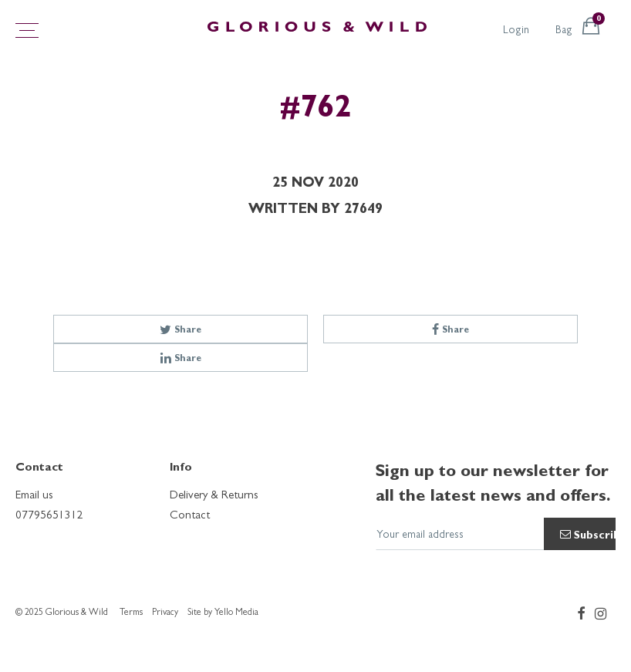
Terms (131, 613)
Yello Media (236, 613)
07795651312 (49, 517)
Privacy (165, 613)
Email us (34, 496)
